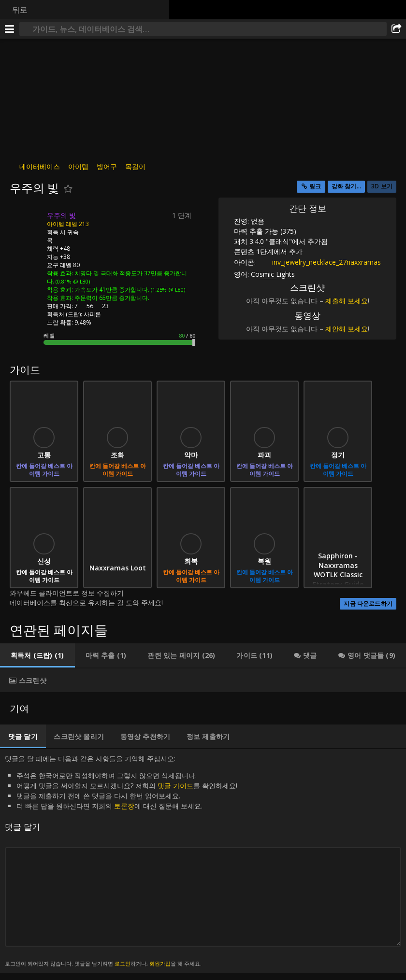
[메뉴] (10, 29)
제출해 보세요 (347, 301)
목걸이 (135, 166)
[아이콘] (26, 223)
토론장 (124, 806)
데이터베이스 (40, 166)
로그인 (123, 963)
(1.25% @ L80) (167, 290)
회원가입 (160, 963)
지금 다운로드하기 (368, 604)
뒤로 (20, 10)
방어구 (107, 166)
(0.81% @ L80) (72, 281)
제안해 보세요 (347, 329)
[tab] (37, 655)
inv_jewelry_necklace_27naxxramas (319, 262)
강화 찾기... (346, 186)
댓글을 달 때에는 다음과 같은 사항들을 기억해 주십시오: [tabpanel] (203, 861)
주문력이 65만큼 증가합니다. (112, 298)
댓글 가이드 (175, 786)
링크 (315, 186)
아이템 (78, 166)
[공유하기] (396, 29)
